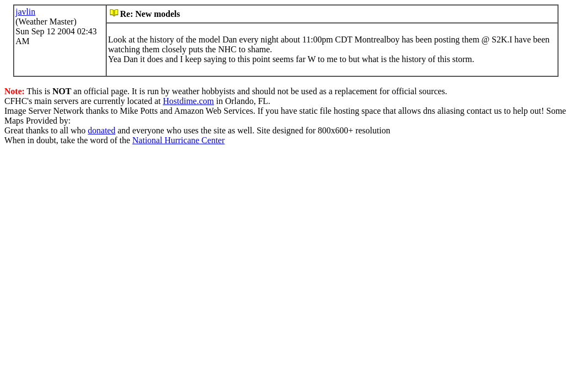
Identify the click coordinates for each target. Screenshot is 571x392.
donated (102, 130)
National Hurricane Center (179, 140)
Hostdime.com (188, 101)
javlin (26, 12)
